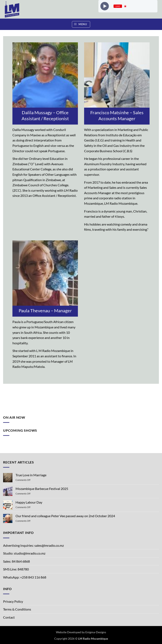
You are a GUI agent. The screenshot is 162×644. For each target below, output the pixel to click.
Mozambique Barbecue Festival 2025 (42, 489)
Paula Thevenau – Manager (45, 311)
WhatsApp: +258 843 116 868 (25, 577)
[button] (81, 24)
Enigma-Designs (96, 632)
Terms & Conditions (17, 609)
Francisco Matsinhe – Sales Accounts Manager (117, 115)
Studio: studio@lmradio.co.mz (24, 553)
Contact (9, 617)
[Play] (105, 6)
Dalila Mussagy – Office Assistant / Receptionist (45, 115)
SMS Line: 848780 (16, 569)
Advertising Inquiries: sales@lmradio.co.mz (33, 545)
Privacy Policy (13, 601)
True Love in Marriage (31, 475)
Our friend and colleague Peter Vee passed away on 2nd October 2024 (65, 516)
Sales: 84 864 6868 (16, 561)
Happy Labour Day (29, 502)
